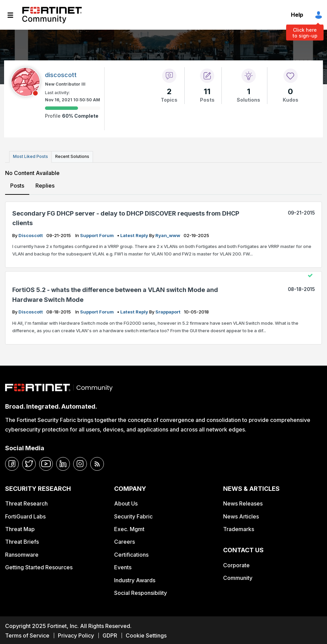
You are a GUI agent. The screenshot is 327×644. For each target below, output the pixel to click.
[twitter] (29, 462)
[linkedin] (63, 462)
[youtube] (46, 462)
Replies (45, 184)
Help (297, 15)
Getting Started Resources (39, 566)
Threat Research (26, 502)
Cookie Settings (146, 634)
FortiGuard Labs (25, 515)
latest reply (135, 234)
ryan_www (168, 234)
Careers (124, 540)
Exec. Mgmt (129, 527)
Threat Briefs (22, 540)
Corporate (236, 563)
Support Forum (97, 234)
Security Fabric (133, 515)
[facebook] (12, 462)
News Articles (241, 515)
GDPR (110, 634)
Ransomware (22, 553)
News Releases (243, 502)
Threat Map (20, 527)
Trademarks (239, 527)
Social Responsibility (141, 591)
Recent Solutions (69, 156)
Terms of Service (27, 634)
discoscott (31, 234)
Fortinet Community (52, 15)
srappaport (168, 310)
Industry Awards (135, 579)
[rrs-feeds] (97, 462)
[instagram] (80, 462)
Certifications (131, 553)
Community (238, 576)
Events (123, 566)
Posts (17, 184)
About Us (126, 502)
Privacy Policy (76, 634)
